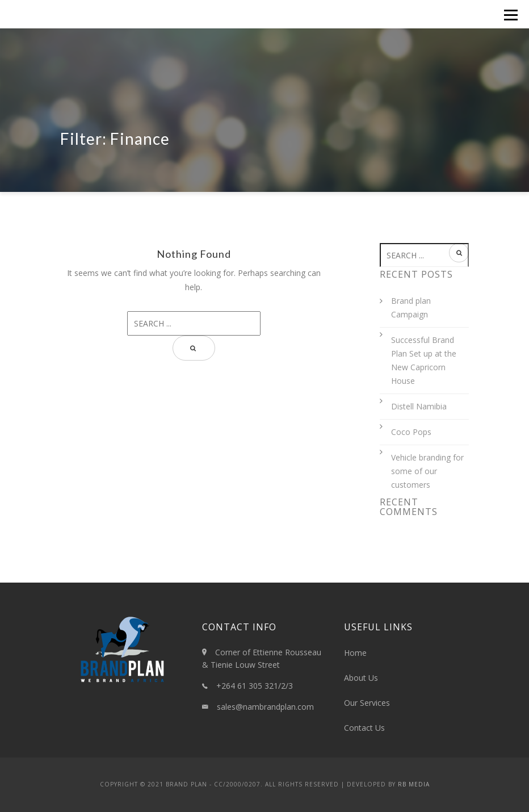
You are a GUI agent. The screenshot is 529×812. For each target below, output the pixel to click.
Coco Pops (411, 432)
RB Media (414, 784)
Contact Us (364, 728)
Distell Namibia (419, 406)
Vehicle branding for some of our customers (427, 471)
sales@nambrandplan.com (265, 707)
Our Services (367, 703)
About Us (361, 678)
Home (355, 653)
